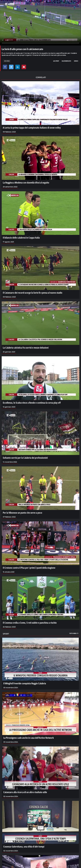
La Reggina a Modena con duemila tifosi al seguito (26, 182)
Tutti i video (74, 633)
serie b (76, 61)
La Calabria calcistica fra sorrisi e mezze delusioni (26, 348)
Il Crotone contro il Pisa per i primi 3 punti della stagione (29, 568)
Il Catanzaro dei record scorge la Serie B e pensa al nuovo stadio (33, 293)
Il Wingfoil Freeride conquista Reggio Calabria (25, 683)
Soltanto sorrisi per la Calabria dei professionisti (25, 458)
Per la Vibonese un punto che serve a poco (22, 513)
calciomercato (66, 61)
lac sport (56, 61)
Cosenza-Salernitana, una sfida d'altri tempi (24, 846)
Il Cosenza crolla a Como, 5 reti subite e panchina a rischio (30, 623)
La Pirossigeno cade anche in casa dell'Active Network (29, 738)
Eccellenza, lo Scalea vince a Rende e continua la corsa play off (32, 403)
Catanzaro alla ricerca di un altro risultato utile (25, 792)
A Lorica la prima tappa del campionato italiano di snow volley (32, 128)
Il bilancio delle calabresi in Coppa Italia (21, 238)
